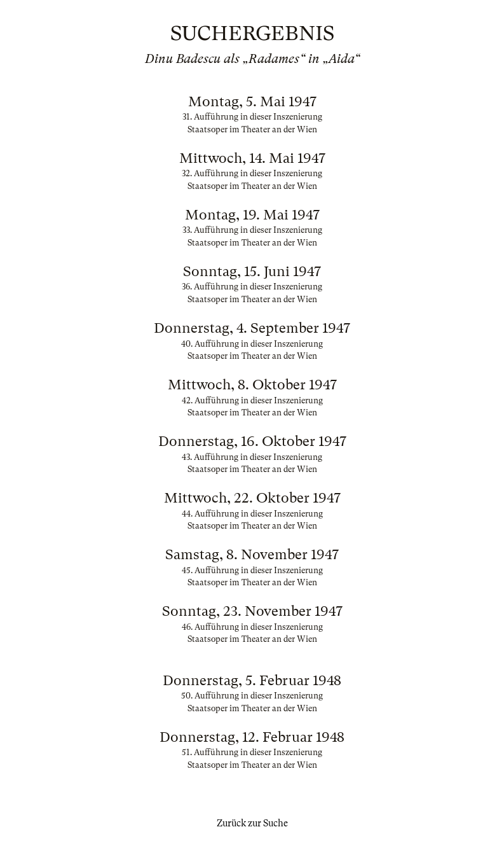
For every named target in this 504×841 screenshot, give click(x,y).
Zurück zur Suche (252, 823)
